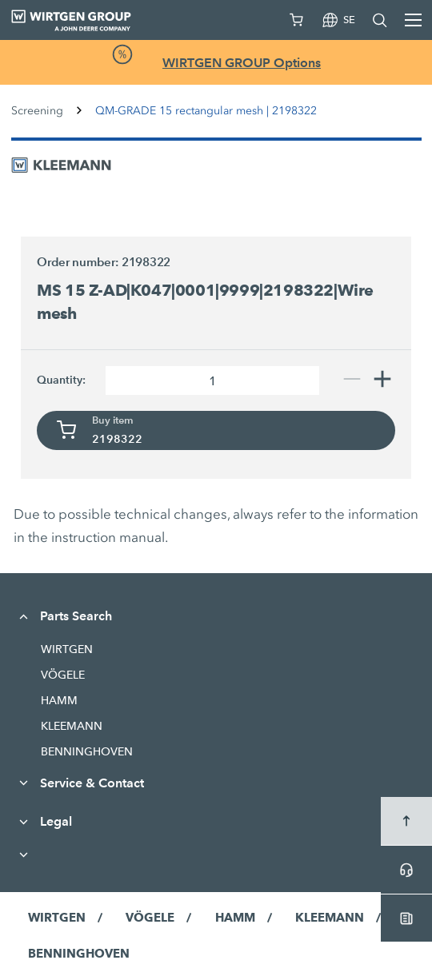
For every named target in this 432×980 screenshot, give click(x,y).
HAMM (59, 700)
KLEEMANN (72, 726)
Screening (37, 111)
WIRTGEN (67, 649)
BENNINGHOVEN (87, 751)
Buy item (113, 420)
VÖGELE (63, 675)
